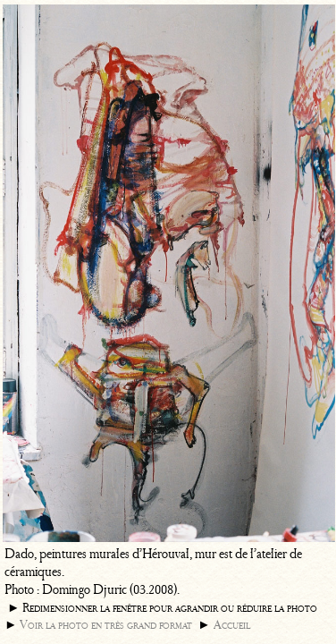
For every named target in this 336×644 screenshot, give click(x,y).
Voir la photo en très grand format (106, 625)
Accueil (232, 625)
